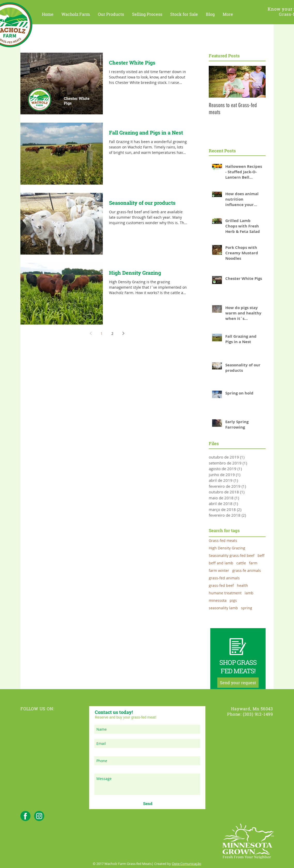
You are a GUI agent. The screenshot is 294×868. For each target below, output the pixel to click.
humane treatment (225, 593)
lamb (249, 593)
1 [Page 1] (102, 333)
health (242, 585)
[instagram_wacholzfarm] (39, 816)
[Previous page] (91, 333)
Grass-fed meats (223, 540)
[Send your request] (238, 683)
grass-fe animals (247, 570)
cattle (241, 563)
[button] (76, 14)
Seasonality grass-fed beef (232, 555)
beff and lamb (221, 563)
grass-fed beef (221, 585)
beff (261, 555)
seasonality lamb (223, 608)
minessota (218, 600)
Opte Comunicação (187, 864)
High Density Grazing (227, 548)
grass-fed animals (224, 578)
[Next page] (123, 333)
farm (253, 563)
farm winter (219, 570)
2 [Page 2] (112, 333)
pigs (233, 600)
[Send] (148, 803)
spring (247, 608)
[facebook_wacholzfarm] (25, 816)
